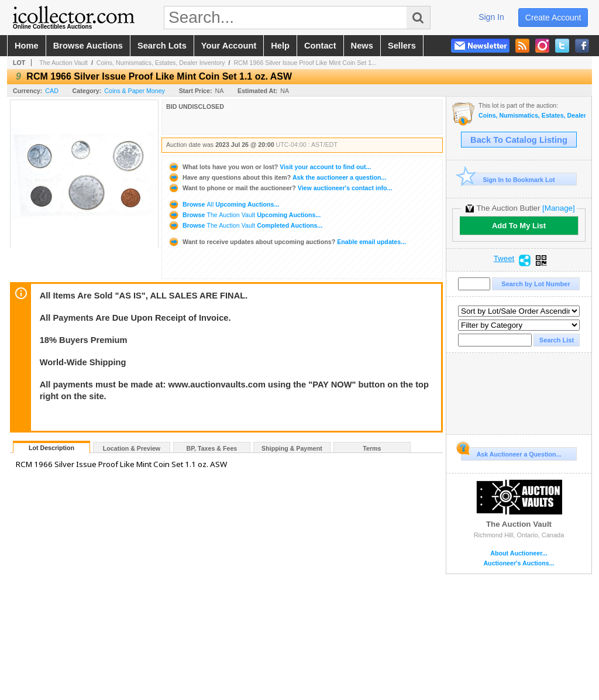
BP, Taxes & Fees (212, 448)
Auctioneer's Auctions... (519, 563)
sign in (491, 17)
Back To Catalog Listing (519, 140)
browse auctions (88, 46)
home (27, 46)
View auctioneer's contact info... (280, 188)
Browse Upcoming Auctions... (223, 204)
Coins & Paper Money (135, 91)
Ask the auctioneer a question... (277, 177)
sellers (402, 46)
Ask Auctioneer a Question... (511, 452)
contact (320, 46)
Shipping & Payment (292, 448)
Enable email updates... (287, 242)
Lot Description (51, 448)
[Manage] (558, 208)
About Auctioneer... (519, 553)
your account (229, 46)
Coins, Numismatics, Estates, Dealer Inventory (161, 63)
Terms (372, 448)
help (280, 46)
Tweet (504, 259)
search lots (162, 46)
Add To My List (519, 226)
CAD (52, 91)
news (362, 46)
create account (553, 18)
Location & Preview (132, 448)
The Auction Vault (63, 63)
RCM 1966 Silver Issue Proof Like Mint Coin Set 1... (305, 63)
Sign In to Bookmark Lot (508, 179)
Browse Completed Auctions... (245, 225)
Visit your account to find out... (269, 167)
